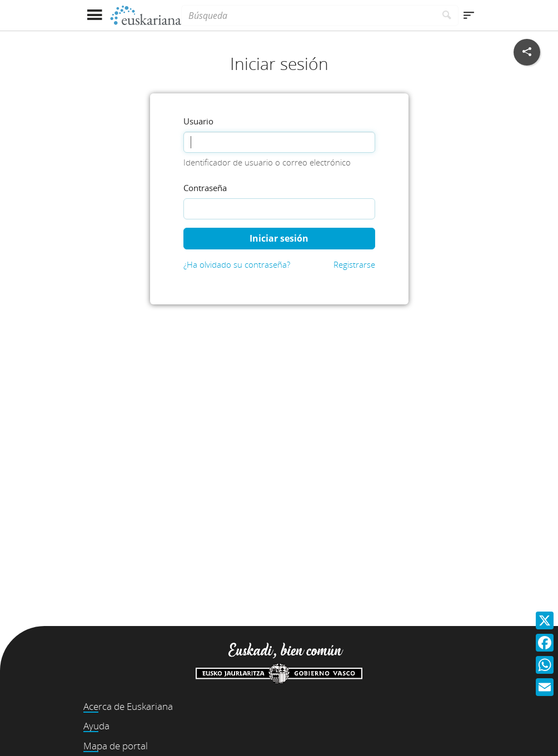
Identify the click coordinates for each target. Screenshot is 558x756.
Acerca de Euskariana (128, 706)
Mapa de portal (116, 746)
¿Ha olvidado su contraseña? (237, 264)
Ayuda (96, 726)
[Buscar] (447, 16)
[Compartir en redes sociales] (527, 52)
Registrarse (354, 264)
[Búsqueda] (308, 16)
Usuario (198, 121)
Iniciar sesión (279, 238)
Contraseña (205, 188)
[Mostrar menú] (94, 15)
